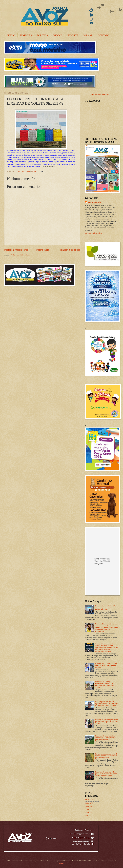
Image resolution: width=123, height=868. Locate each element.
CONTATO (103, 35)
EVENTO (88, 806)
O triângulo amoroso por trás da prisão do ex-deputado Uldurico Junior (107, 722)
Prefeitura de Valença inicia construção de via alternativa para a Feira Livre (105, 738)
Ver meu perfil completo (93, 233)
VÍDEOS (58, 35)
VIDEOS (88, 816)
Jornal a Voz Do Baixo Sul (99, 94)
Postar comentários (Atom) (20, 255)
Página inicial (43, 250)
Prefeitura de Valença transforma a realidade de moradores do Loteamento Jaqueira (105, 685)
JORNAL (88, 35)
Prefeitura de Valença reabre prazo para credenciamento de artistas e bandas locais (106, 774)
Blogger (61, 863)
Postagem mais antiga (69, 250)
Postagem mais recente (16, 250)
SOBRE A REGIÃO (95, 202)
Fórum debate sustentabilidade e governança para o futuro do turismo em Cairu (107, 608)
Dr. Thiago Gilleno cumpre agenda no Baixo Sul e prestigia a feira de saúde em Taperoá (107, 704)
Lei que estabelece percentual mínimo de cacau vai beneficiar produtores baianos (106, 756)
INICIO (11, 35)
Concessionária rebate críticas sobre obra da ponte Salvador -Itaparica (106, 666)
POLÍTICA (43, 35)
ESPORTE (73, 35)
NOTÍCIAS (26, 35)
